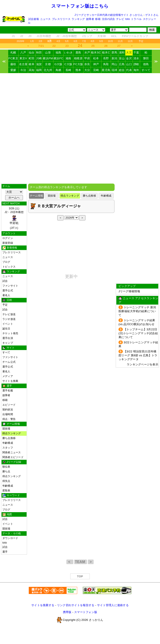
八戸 (23, 52)
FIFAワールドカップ (135, 36)
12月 (130, 41)
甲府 (87, 58)
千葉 (136, 52)
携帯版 (67, 612)
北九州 (48, 70)
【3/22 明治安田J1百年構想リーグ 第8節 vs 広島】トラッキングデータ (138, 355)
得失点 (6, 481)
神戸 (96, 64)
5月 (67, 41)
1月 (32, 41)
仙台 (32, 52)
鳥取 (106, 64)
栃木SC (96, 52)
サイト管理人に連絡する (113, 605)
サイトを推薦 (10, 381)
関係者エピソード (13, 457)
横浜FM (48, 58)
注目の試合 (108, 19)
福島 (58, 52)
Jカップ (87, 36)
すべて (146, 70)
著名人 (6, 295)
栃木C (106, 52)
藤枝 (13, 64)
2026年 (21, 41)
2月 (41, 41)
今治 (23, 70)
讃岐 (136, 64)
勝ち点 (6, 471)
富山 (122, 58)
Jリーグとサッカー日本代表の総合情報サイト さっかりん (109, 15)
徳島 (146, 64)
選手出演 (8, 338)
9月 (101, 41)
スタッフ (8, 448)
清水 (136, 58)
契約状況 (8, 410)
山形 (48, 52)
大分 (87, 70)
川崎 (39, 58)
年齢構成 (8, 443)
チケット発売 (10, 333)
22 (54, 46)
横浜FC (58, 58)
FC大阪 (78, 64)
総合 (122, 70)
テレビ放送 (9, 314)
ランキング (78, 19)
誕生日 (6, 329)
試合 (5, 281)
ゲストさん (152, 15)
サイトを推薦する (43, 605)
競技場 (6, 429)
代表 (129, 70)
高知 (32, 70)
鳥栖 (58, 70)
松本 (96, 58)
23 (67, 46)
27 (119, 46)
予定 (141, 41)
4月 (59, 41)
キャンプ (8, 343)
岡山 (114, 64)
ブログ (6, 262)
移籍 (98, 19)
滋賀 (39, 64)
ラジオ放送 (9, 319)
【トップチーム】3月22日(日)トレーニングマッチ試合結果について (138, 333)
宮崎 (96, 70)
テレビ (120, 19)
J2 (22, 36)
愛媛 (13, 70)
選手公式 (8, 291)
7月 (84, 41)
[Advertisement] (80, 128)
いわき (68, 52)
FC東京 (13, 58)
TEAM (81, 562)
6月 (76, 41)
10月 (110, 41)
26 (106, 46)
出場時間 (8, 414)
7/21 (41, 46)
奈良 (87, 64)
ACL (114, 36)
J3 (30, 36)
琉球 (114, 70)
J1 (13, 36)
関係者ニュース (12, 452)
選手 (5, 552)
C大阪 (68, 64)
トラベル (136, 19)
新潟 (114, 58)
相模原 (78, 58)
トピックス (9, 267)
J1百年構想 (44, 36)
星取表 (6, 491)
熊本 (78, 70)
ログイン (8, 238)
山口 (129, 64)
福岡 (39, 70)
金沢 (129, 58)
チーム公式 (9, 362)
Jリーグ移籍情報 (129, 291)
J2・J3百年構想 (67, 36)
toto (128, 19)
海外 (136, 70)
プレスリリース (61, 19)
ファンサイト (10, 286)
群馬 (114, 52)
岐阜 (32, 64)
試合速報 (34, 19)
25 (93, 46)
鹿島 (78, 52)
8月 (93, 41)
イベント (8, 324)
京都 (48, 64)
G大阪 (58, 64)
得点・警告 (9, 419)
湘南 (68, 58)
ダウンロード (10, 538)
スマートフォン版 (86, 612)
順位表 (6, 467)
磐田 (146, 58)
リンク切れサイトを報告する (76, 605)
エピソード (9, 405)
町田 (32, 58)
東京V (23, 58)
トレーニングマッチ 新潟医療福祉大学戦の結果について (137, 311)
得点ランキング (12, 433)
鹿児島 (106, 70)
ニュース (46, 19)
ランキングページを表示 (142, 364)
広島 (122, 64)
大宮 (129, 52)
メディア (8, 376)
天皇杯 (102, 36)
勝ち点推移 (9, 438)
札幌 (13, 52)
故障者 (90, 19)
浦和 (122, 52)
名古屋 (23, 64)
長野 (106, 58)
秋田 (39, 52)
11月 (120, 41)
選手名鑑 (8, 391)
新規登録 (8, 243)
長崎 (68, 70)
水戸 (87, 52)
